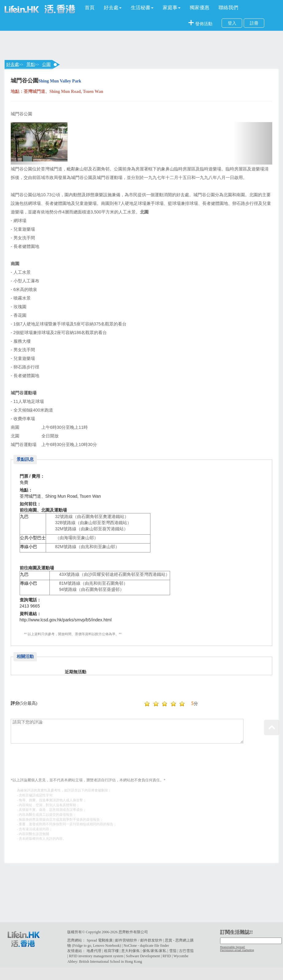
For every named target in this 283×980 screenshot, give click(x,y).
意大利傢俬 (130, 951)
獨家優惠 (200, 8)
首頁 (90, 8)
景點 (31, 64)
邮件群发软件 (151, 940)
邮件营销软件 (126, 940)
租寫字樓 (111, 951)
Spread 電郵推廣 (99, 940)
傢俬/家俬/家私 (155, 951)
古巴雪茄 (186, 951)
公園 (46, 64)
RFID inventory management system (96, 956)
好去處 (13, 64)
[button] (113, 8)
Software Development (143, 956)
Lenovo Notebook (106, 946)
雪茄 (173, 951)
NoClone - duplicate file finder (146, 946)
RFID (167, 956)
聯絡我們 (228, 8)
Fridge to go (82, 946)
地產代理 (94, 951)
